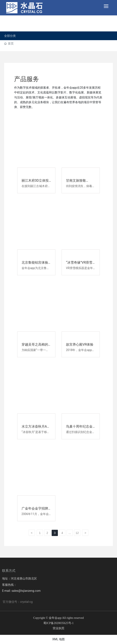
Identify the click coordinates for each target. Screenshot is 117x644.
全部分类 (10, 36)
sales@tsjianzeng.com (26, 591)
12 (77, 533)
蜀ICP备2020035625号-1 (58, 623)
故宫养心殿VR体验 (80, 344)
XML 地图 (58, 639)
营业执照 (58, 628)
